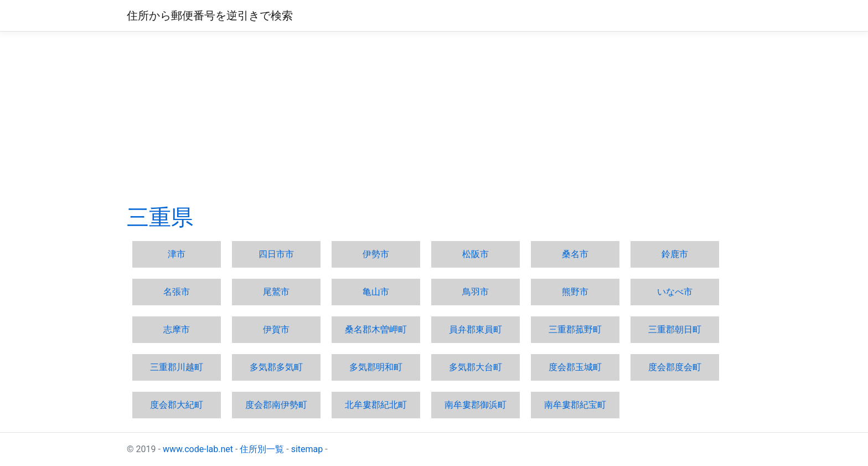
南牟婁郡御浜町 (476, 405)
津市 (177, 254)
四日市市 (276, 254)
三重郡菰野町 (575, 329)
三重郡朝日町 (675, 329)
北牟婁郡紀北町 (376, 405)
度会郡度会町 (675, 367)
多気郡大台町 (476, 367)
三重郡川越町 (177, 367)
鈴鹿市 (675, 254)
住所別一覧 (262, 449)
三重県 (160, 217)
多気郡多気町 (276, 367)
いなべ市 (675, 292)
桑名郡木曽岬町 (376, 329)
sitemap (307, 449)
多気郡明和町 (376, 367)
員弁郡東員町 (476, 329)
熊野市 (575, 292)
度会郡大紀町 (177, 405)
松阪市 (476, 254)
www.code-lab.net (198, 449)
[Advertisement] (434, 118)
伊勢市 (376, 254)
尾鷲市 (276, 292)
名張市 (177, 292)
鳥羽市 (476, 292)
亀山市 (376, 292)
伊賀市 (276, 329)
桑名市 (575, 254)
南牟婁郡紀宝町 (575, 405)
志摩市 (177, 329)
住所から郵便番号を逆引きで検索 (210, 16)
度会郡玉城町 (575, 367)
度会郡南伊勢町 (276, 405)
